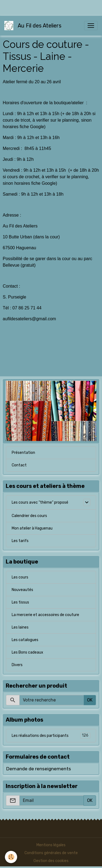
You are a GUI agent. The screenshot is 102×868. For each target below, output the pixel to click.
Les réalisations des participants (51, 736)
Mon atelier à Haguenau (32, 528)
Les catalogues (25, 640)
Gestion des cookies (51, 861)
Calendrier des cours (29, 516)
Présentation (23, 453)
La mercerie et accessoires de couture (45, 615)
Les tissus (20, 602)
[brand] (34, 26)
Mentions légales (51, 845)
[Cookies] (11, 857)
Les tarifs (20, 541)
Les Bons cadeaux (27, 652)
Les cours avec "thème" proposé (40, 502)
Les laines (20, 627)
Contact (19, 465)
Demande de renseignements (38, 769)
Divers (17, 665)
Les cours (20, 577)
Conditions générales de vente (51, 853)
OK (90, 700)
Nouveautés (22, 590)
